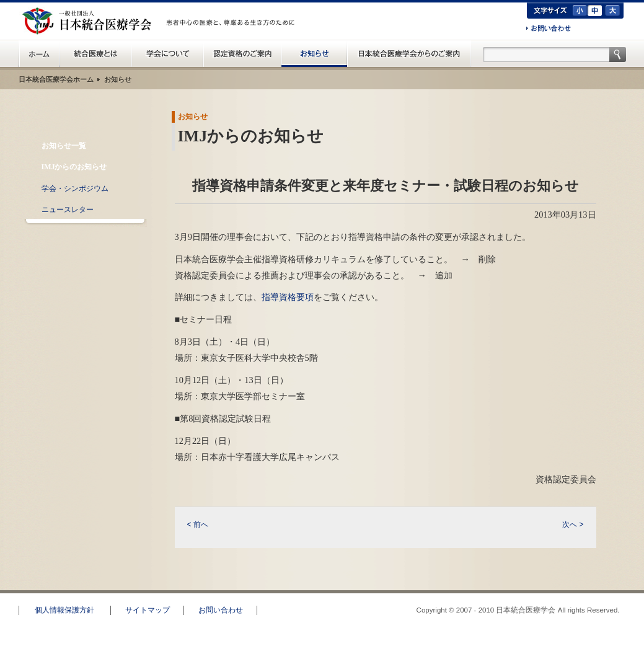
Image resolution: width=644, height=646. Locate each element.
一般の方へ (232, 36)
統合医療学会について (167, 53)
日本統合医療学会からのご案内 (409, 53)
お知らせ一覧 (64, 146)
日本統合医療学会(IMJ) (90, 21)
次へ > (573, 524)
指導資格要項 (288, 297)
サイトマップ (148, 610)
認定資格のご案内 (242, 53)
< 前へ (198, 524)
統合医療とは (95, 53)
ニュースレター (68, 210)
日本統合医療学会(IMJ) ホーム (39, 53)
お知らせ (314, 53)
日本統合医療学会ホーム (56, 79)
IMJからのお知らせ (74, 167)
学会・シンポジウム (75, 188)
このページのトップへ (598, 585)
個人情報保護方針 (64, 610)
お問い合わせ (549, 29)
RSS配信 (85, 236)
